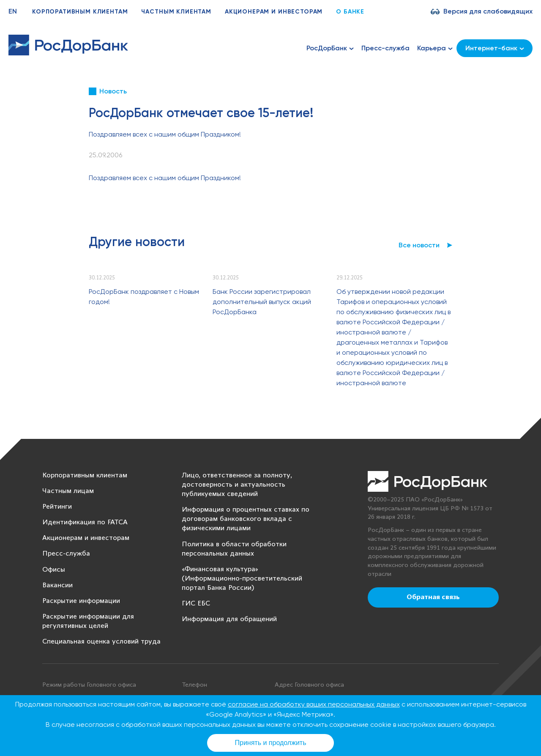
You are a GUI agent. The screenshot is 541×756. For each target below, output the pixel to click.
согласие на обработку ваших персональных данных (314, 704)
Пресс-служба (385, 48)
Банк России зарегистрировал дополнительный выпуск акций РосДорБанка (262, 302)
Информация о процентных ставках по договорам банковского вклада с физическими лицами (246, 519)
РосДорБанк (330, 48)
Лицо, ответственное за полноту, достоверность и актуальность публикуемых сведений (237, 485)
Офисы (54, 570)
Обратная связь (433, 597)
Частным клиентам (176, 12)
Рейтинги (57, 507)
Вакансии (57, 585)
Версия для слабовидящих (488, 11)
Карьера (435, 48)
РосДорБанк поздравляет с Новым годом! (144, 297)
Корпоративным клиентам (80, 12)
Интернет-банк (495, 48)
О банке (350, 12)
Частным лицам (68, 491)
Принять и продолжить (271, 743)
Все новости (419, 245)
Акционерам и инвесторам (274, 12)
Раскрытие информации (81, 601)
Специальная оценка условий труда (101, 642)
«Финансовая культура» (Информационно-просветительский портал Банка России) (242, 579)
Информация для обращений (229, 619)
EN (13, 11)
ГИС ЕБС (196, 604)
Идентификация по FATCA (85, 522)
